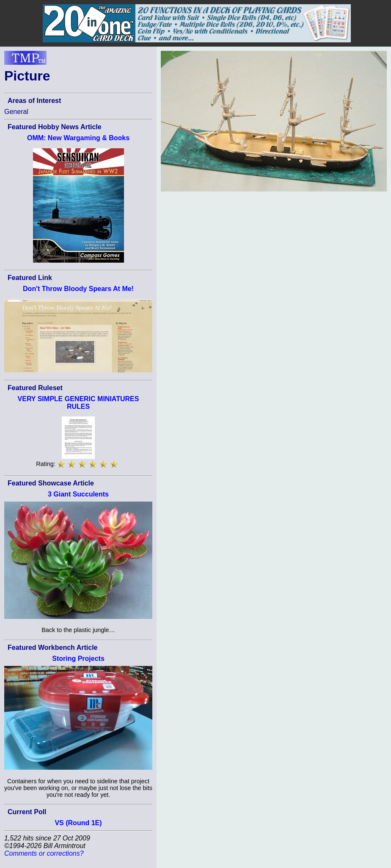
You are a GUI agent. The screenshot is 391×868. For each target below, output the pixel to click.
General (16, 112)
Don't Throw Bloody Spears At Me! (78, 289)
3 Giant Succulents (78, 494)
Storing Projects (78, 659)
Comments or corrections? (44, 853)
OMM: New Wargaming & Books (78, 138)
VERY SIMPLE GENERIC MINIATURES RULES (78, 403)
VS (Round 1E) (78, 823)
